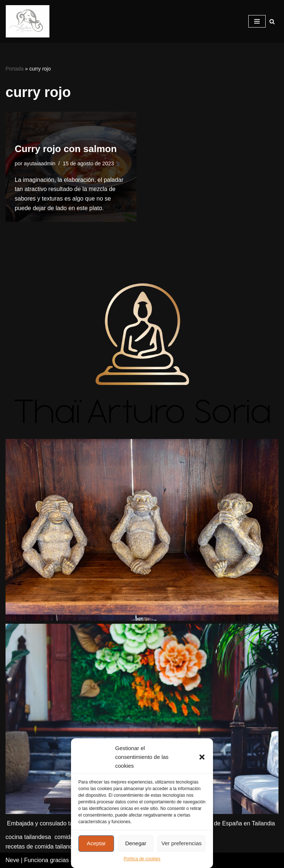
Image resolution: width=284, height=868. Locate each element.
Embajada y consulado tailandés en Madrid (63, 823)
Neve (12, 860)
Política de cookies (142, 859)
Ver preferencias (182, 843)
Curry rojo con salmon (66, 149)
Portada (15, 69)
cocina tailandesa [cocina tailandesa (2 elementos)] (28, 837)
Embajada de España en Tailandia (230, 823)
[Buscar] (272, 21)
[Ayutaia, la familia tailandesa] (28, 21)
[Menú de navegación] (257, 21)
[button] (202, 757)
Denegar (136, 843)
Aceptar (96, 843)
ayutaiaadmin (40, 163)
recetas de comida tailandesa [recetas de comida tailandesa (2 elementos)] (44, 847)
